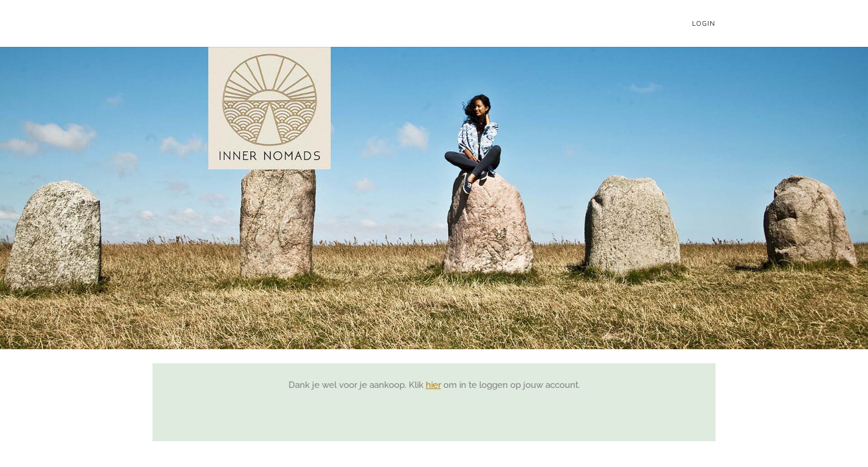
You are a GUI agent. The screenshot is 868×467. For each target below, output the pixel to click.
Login (704, 23)
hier (433, 385)
